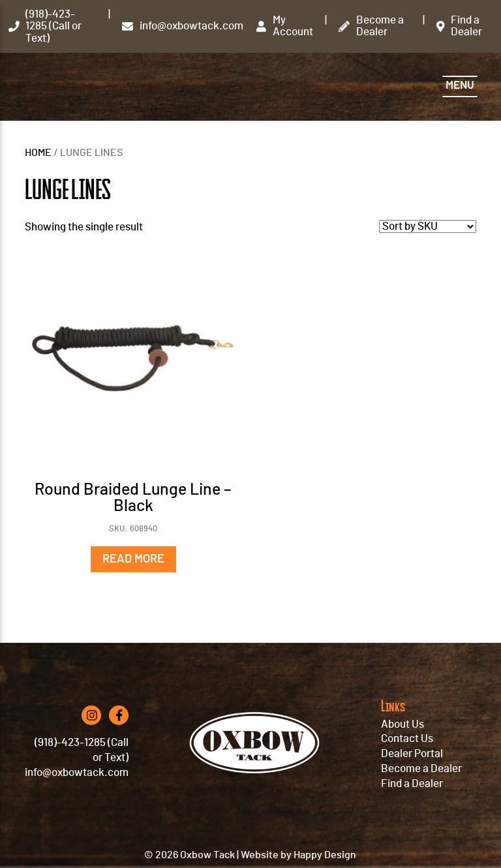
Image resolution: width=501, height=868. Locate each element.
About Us (402, 724)
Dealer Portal (412, 754)
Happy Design (325, 855)
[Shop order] (428, 226)
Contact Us (407, 739)
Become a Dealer (421, 769)
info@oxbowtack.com (77, 773)
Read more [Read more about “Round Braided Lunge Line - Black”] (133, 559)
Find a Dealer (412, 784)
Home (38, 153)
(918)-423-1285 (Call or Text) (82, 750)
